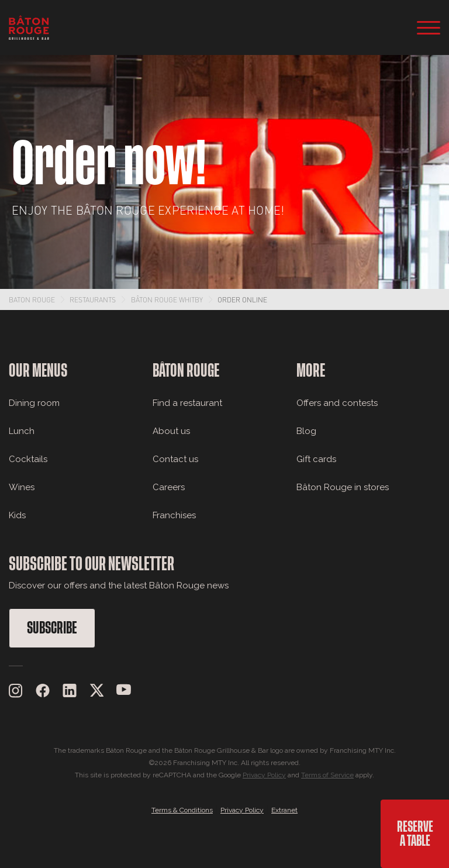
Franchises (174, 515)
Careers (169, 487)
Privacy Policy (264, 775)
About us (171, 431)
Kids (17, 515)
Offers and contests (337, 403)
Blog (306, 431)
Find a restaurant (187, 403)
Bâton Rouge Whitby (167, 299)
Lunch (22, 431)
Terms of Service (327, 775)
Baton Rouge (32, 299)
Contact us (175, 459)
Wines (22, 487)
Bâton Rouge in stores (343, 487)
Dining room (34, 403)
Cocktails (28, 459)
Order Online (242, 299)
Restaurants (93, 299)
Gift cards (316, 459)
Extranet (284, 810)
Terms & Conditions (182, 810)
